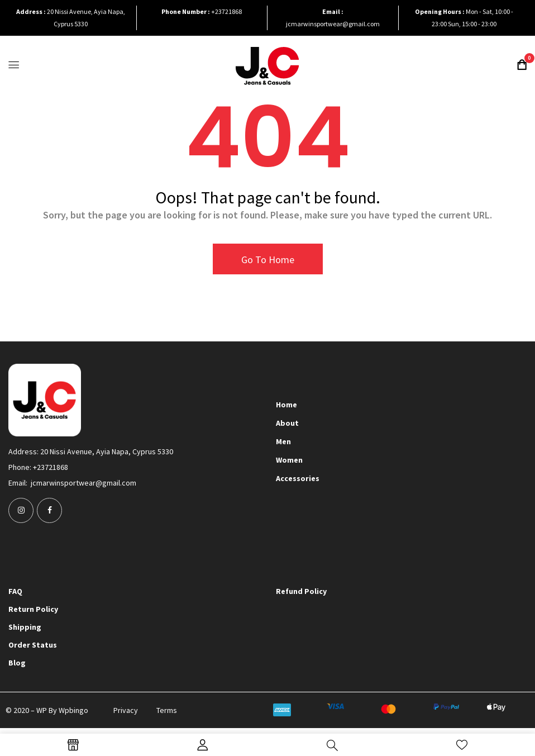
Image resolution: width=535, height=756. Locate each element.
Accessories (298, 478)
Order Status (33, 645)
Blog (17, 663)
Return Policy (33, 609)
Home (286, 405)
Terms (167, 710)
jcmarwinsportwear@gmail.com (333, 24)
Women (289, 460)
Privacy (126, 710)
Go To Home (268, 260)
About (287, 423)
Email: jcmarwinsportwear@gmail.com (72, 483)
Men (283, 441)
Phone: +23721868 (38, 467)
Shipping (25, 627)
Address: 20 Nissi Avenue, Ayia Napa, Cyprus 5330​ (91, 451)
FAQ (15, 591)
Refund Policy (301, 591)
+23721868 (226, 11)
